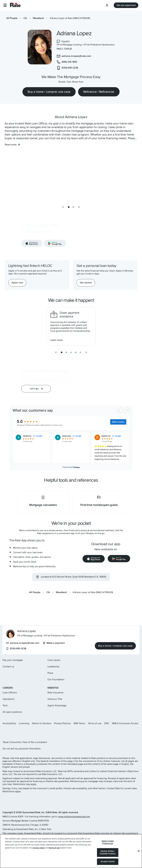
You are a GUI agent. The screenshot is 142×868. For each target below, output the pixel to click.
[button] (5, 5)
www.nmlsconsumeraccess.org (74, 817)
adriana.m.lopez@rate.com (23, 643)
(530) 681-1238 (16, 649)
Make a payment (54, 643)
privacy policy (39, 848)
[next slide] (79, 207)
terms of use (54, 848)
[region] (71, 851)
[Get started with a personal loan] (86, 283)
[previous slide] (63, 207)
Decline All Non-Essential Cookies (108, 852)
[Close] (139, 851)
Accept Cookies (108, 862)
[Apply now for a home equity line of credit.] (17, 283)
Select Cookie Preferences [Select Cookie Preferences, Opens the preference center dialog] (108, 842)
